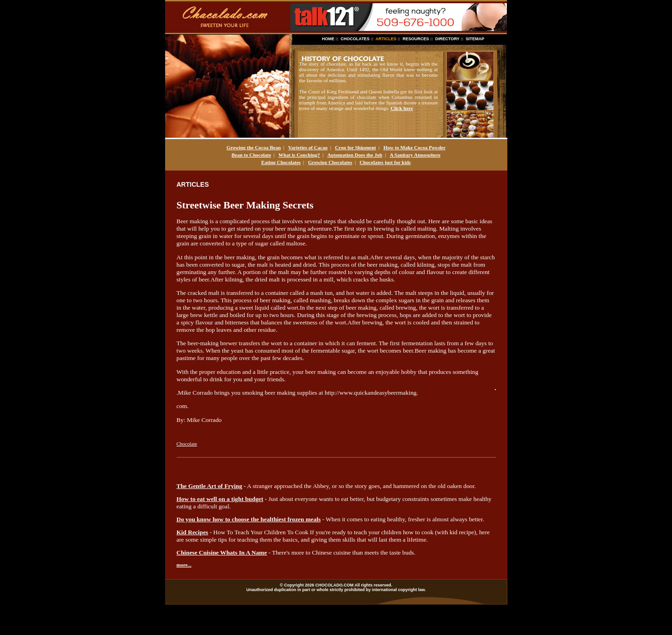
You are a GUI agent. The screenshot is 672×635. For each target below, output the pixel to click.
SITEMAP (475, 39)
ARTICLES (386, 39)
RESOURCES (416, 39)
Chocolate (187, 444)
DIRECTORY (447, 39)
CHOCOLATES (355, 39)
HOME (328, 39)
